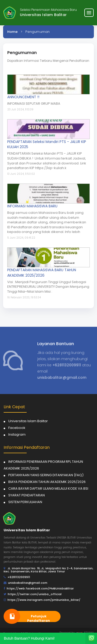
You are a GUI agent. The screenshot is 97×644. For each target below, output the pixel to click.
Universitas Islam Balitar (28, 421)
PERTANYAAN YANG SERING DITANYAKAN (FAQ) (46, 475)
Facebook (17, 428)
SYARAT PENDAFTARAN (27, 495)
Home (12, 32)
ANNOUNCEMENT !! (23, 97)
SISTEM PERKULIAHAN (25, 502)
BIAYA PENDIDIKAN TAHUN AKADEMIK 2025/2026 (47, 482)
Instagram (17, 434)
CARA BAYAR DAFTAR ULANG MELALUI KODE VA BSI (48, 488)
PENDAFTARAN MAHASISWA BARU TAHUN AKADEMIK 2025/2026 (42, 273)
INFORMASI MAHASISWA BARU (32, 206)
